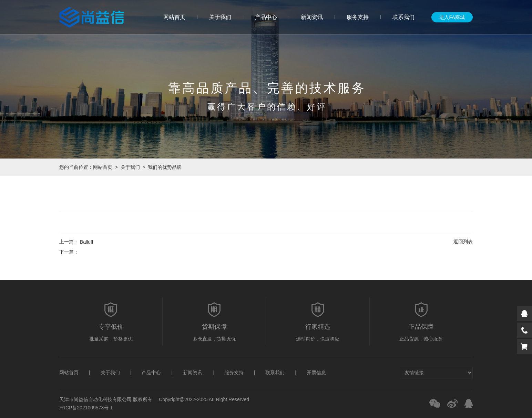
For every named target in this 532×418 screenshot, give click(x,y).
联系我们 (403, 17)
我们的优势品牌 (165, 167)
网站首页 (174, 17)
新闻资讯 (312, 17)
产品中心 (266, 17)
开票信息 (316, 373)
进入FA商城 (452, 17)
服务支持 (358, 17)
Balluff (87, 242)
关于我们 (220, 17)
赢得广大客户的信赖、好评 (267, 107)
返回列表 (463, 242)
